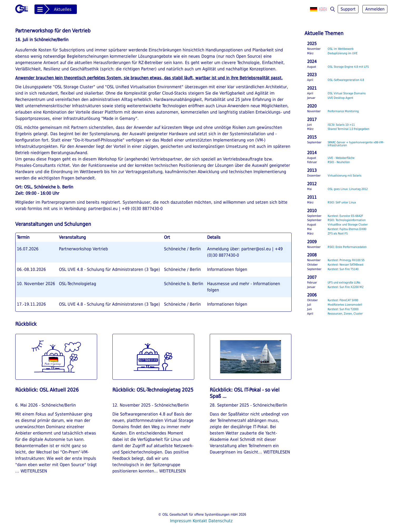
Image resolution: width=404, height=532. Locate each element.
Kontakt (200, 521)
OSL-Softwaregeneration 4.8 (346, 80)
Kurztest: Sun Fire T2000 (343, 309)
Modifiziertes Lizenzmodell (345, 305)
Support (348, 9)
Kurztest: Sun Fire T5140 (343, 269)
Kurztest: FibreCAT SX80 (343, 300)
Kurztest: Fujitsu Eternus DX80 (347, 229)
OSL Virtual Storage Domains (347, 93)
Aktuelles (63, 9)
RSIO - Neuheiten (339, 162)
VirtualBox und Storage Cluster (348, 225)
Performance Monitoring (343, 111)
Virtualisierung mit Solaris (345, 176)
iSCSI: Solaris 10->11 (341, 125)
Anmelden (375, 9)
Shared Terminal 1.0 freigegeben (348, 129)
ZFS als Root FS (338, 234)
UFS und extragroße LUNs (344, 283)
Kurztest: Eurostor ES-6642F (345, 216)
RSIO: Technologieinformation (347, 220)
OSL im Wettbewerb (341, 49)
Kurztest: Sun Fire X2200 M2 (346, 287)
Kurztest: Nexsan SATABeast (346, 265)
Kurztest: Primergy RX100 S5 (346, 260)
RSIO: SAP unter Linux (342, 202)
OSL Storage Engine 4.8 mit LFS (348, 67)
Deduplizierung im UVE (343, 53)
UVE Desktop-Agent (340, 98)
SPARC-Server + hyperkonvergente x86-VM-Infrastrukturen (356, 144)
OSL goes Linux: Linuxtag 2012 (348, 189)
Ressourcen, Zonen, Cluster (345, 314)
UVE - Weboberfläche (341, 158)
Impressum (181, 521)
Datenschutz (221, 521)
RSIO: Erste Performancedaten (347, 247)
